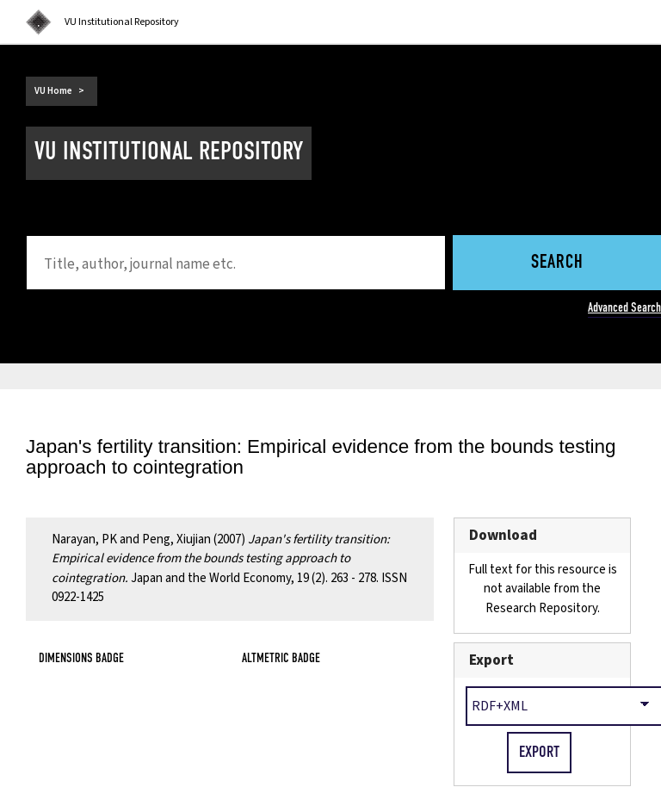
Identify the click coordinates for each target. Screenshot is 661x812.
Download (503, 535)
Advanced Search (624, 307)
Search (557, 263)
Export (491, 660)
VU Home (53, 91)
